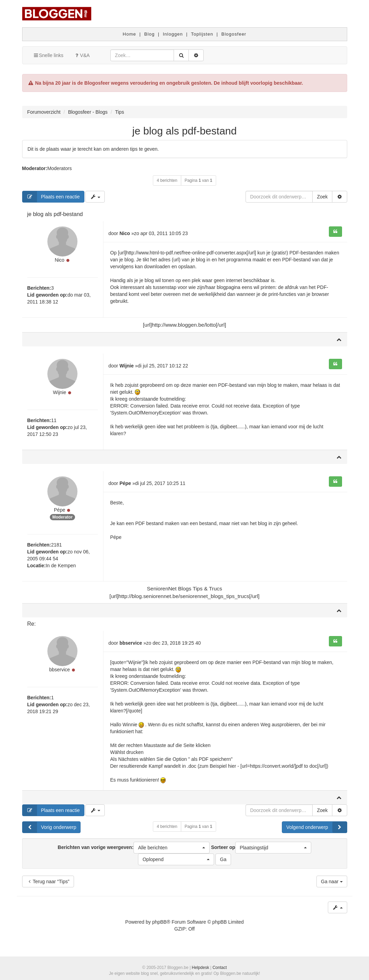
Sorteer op (261, 850)
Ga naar (332, 884)
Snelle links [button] (48, 55)
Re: (32, 627)
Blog (149, 34)
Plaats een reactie (51, 197)
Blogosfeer (234, 34)
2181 (57, 548)
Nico (59, 261)
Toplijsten (202, 34)
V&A (82, 55)
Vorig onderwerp (49, 830)
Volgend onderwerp (317, 830)
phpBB (159, 925)
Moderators (60, 168)
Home (130, 34)
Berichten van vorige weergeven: (134, 850)
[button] (172, 850)
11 (54, 422)
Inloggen (173, 34)
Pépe (60, 513)
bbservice (59, 673)
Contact (219, 968)
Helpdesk (201, 968)
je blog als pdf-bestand (185, 131)
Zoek (322, 197)
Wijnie (59, 394)
